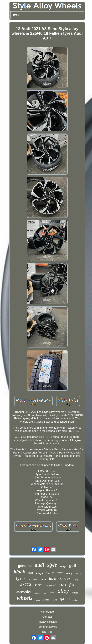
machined (33, 580)
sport (38, 585)
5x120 (50, 573)
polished (38, 593)
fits (72, 585)
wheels (25, 598)
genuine (25, 566)
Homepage (47, 612)
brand (78, 573)
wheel (52, 593)
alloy (63, 591)
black (19, 572)
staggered (50, 585)
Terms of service (47, 627)
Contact (47, 617)
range (63, 566)
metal (38, 600)
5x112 (26, 584)
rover (60, 573)
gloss (65, 599)
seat (45, 593)
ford (55, 600)
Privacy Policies (47, 622)
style (52, 565)
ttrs (31, 573)
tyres (21, 578)
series (65, 578)
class (46, 599)
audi (39, 565)
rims (62, 585)
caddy (69, 573)
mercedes (24, 592)
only (76, 580)
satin (75, 600)
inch (53, 579)
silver (43, 580)
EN (44, 632)
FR (50, 632)
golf (73, 565)
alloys (40, 573)
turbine (75, 593)
